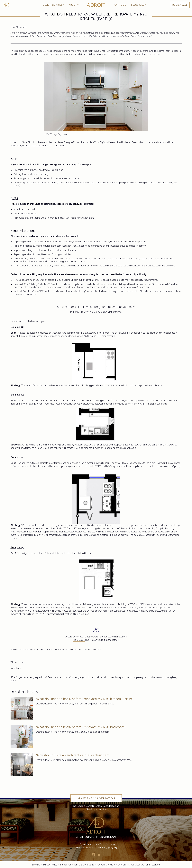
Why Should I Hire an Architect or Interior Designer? (48, 142)
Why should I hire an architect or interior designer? (73, 755)
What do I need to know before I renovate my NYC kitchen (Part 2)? (85, 699)
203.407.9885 (110, 848)
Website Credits (105, 865)
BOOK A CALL (180, 5)
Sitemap (36, 865)
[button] (53, 5)
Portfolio (120, 5)
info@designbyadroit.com (81, 677)
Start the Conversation (96, 798)
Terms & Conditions (84, 865)
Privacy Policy (50, 865)
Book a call (79, 640)
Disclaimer (66, 865)
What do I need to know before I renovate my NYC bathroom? (81, 727)
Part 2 (43, 649)
